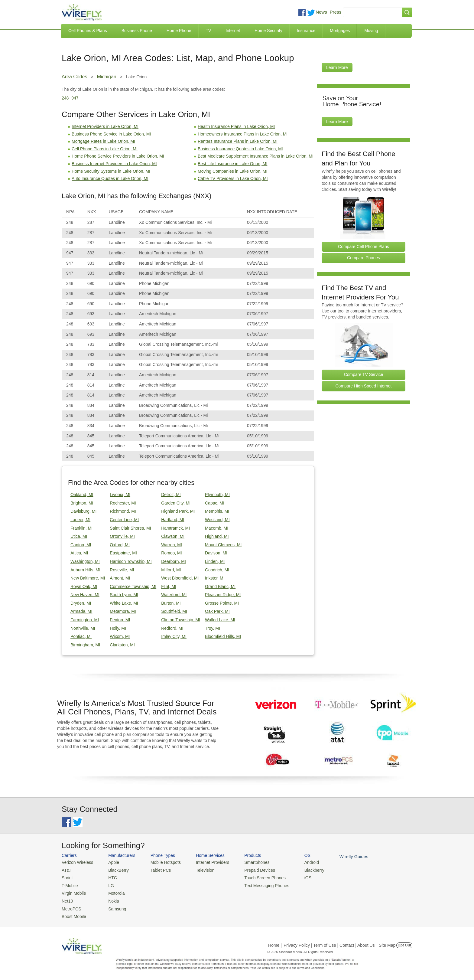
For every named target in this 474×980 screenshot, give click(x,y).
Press (336, 12)
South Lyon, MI (124, 595)
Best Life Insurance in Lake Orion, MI (232, 164)
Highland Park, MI (178, 511)
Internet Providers (207, 862)
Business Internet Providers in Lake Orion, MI (114, 164)
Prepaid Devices (252, 869)
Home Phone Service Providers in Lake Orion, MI (118, 156)
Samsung (114, 906)
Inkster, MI (215, 578)
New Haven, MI (85, 595)
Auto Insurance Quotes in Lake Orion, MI (110, 178)
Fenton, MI (120, 620)
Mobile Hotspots (162, 862)
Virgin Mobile (73, 892)
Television (200, 869)
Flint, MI (169, 586)
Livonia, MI (120, 495)
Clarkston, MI (122, 645)
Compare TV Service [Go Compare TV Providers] (364, 374)
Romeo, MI (171, 553)
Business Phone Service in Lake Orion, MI (111, 134)
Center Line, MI (124, 520)
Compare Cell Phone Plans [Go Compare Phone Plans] (364, 247)
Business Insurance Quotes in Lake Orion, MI (240, 149)
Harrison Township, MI (131, 561)
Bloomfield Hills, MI (223, 636)
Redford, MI (172, 628)
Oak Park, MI (217, 611)
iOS (298, 877)
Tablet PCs (158, 869)
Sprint (67, 877)
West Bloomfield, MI (180, 578)
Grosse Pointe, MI (222, 603)
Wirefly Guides (342, 856)
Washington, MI (85, 561)
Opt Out (404, 942)
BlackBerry (116, 869)
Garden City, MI (176, 503)
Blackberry (304, 869)
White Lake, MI (124, 603)
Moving (371, 31)
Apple (111, 862)
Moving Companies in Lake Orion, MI (232, 171)
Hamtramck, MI (175, 528)
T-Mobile (69, 884)
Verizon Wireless (76, 862)
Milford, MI (171, 570)
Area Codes (75, 77)
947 (75, 98)
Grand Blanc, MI (220, 586)
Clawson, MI (173, 536)
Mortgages (340, 31)
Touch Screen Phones (257, 877)
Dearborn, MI (174, 561)
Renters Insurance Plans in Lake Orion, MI (238, 141)
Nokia (111, 899)
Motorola (114, 892)
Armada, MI (81, 611)
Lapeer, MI (80, 520)
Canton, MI (81, 545)
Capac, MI (215, 503)
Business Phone (137, 31)
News (321, 12)
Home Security (268, 31)
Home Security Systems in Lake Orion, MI (111, 171)
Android (301, 862)
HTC (110, 877)
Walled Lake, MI (220, 620)
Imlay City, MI (174, 636)
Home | (275, 942)
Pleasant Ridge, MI (223, 595)
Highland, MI (217, 536)
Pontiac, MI (81, 636)
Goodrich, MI (217, 570)
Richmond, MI (123, 511)
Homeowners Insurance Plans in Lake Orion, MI (243, 134)
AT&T (67, 869)
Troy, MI (213, 628)
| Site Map (386, 942)
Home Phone (179, 31)
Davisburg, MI (83, 511)
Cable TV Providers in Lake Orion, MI (233, 178)
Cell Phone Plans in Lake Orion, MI (105, 149)
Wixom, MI (120, 636)
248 (65, 98)
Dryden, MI (81, 603)
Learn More (337, 67)
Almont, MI (120, 578)
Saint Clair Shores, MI (130, 528)
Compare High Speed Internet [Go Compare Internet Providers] (364, 386)
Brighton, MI (82, 503)
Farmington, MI (85, 620)
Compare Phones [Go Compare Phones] (364, 258)
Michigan (107, 77)
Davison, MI (216, 553)
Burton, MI (171, 603)
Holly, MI (118, 628)
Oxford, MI (120, 545)
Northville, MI (83, 628)
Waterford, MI (174, 595)
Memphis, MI (217, 511)
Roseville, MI (122, 570)
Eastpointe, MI (123, 553)
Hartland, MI (173, 520)
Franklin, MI (81, 528)
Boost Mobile (73, 913)
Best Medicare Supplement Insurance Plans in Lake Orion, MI (256, 156)
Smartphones (249, 862)
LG (109, 884)
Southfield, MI (174, 611)
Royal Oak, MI (84, 586)
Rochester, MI (123, 503)
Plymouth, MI (217, 495)
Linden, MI (215, 561)
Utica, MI (79, 536)
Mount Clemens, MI (223, 545)
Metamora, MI (123, 611)
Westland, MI (217, 520)
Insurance (306, 31)
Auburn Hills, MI (85, 570)
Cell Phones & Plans (88, 31)
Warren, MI (172, 545)
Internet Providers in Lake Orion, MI (105, 126)
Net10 (67, 899)
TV (209, 31)
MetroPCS (71, 906)
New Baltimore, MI (88, 578)
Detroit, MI (171, 495)
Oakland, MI (82, 495)
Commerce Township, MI (133, 586)
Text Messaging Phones (258, 884)
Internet (233, 31)
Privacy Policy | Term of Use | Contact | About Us (329, 942)
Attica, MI (79, 553)
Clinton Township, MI (181, 620)
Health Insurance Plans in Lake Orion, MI (236, 126)
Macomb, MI (217, 528)
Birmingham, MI (85, 645)
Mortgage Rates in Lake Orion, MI (103, 141)
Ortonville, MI (122, 536)
